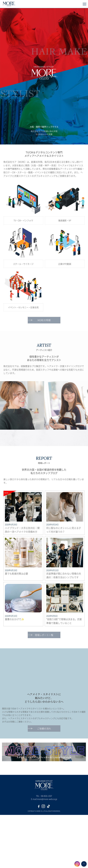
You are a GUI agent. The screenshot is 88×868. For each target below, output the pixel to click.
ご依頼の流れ (44, 728)
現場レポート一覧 (44, 635)
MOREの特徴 (44, 320)
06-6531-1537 (47, 796)
